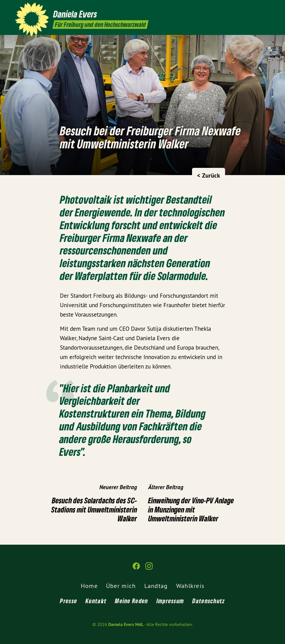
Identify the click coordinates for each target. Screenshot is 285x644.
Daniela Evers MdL (126, 624)
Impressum (170, 601)
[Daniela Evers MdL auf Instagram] (267, 7)
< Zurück (209, 175)
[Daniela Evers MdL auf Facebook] (259, 7)
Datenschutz (209, 601)
